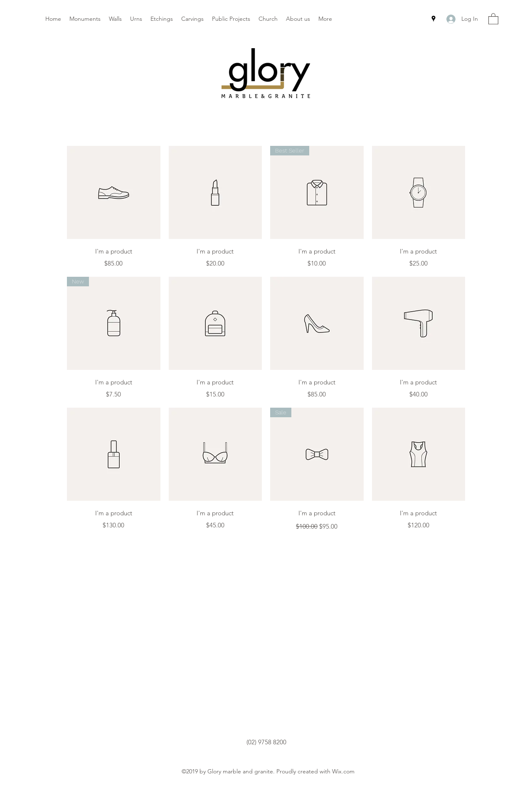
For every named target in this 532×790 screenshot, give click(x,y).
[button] (493, 18)
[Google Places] (433, 19)
